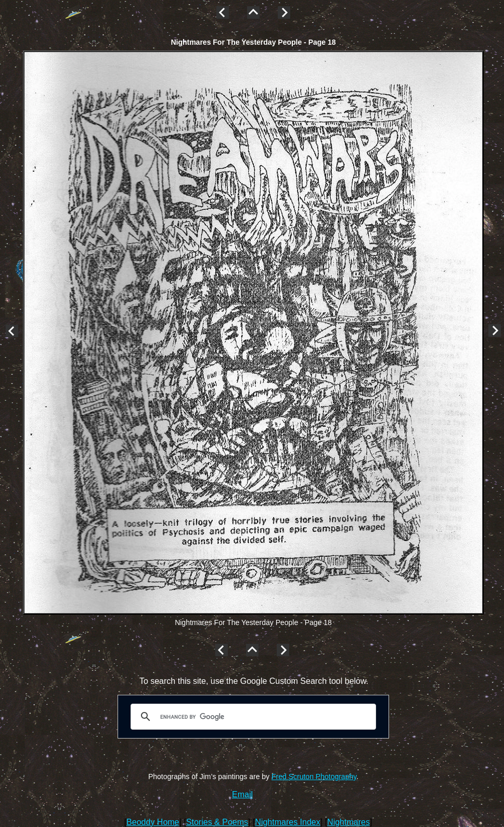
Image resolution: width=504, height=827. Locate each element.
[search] (252, 717)
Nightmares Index (287, 822)
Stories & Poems (217, 822)
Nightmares (348, 822)
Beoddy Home (153, 822)
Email (242, 794)
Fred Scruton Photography (314, 777)
